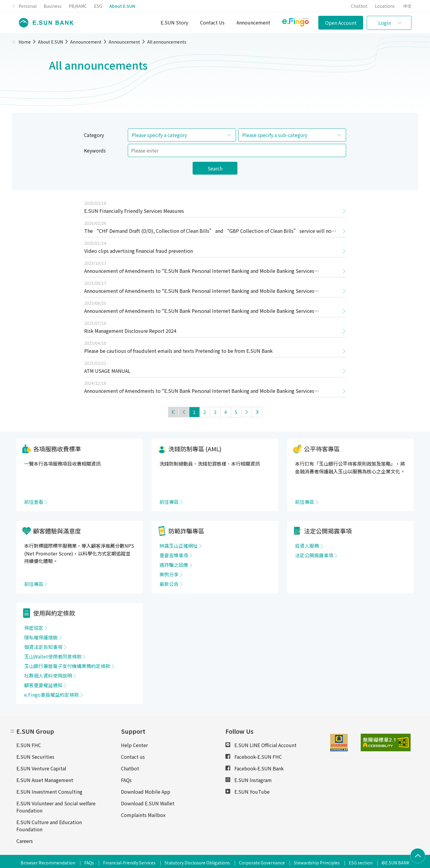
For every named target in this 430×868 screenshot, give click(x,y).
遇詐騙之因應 (174, 565)
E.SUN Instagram (249, 780)
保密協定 (34, 628)
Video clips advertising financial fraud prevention (139, 251)
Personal (27, 6)
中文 (407, 6)
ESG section (361, 863)
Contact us (133, 757)
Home (25, 42)
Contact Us (212, 22)
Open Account (341, 23)
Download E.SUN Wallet (148, 803)
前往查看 (34, 502)
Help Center (134, 745)
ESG (98, 6)
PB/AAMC (78, 6)
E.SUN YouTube (248, 792)
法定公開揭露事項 (314, 555)
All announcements (167, 42)
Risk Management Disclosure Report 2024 (130, 331)
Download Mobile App (146, 792)
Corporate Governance (262, 863)
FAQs (126, 780)
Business (53, 6)
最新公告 (169, 584)
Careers (25, 841)
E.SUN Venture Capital (41, 768)
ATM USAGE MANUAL (107, 371)
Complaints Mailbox (143, 815)
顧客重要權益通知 (43, 685)
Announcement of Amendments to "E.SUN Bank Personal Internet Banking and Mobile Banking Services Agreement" (199, 272)
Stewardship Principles (317, 863)
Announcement (253, 22)
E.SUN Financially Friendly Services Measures (134, 211)
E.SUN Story (174, 22)
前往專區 (169, 502)
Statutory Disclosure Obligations (197, 863)
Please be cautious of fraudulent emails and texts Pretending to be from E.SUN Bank (178, 351)
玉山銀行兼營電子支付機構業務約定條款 (67, 666)
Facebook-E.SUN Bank (255, 768)
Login (385, 23)
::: (14, 5)
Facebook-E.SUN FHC (254, 757)
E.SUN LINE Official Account (261, 745)
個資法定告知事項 (43, 647)
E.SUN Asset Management (45, 780)
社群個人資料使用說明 (48, 675)
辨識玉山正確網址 (179, 546)
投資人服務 (307, 546)
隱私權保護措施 (41, 637)
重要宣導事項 (174, 555)
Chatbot (359, 6)
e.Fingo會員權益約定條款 (52, 695)
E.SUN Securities (35, 757)
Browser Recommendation (48, 863)
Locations (385, 6)
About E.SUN (122, 6)
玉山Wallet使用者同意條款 (53, 656)
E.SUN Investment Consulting (49, 792)
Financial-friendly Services (129, 863)
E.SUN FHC (29, 745)
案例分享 (169, 574)
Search (215, 168)
